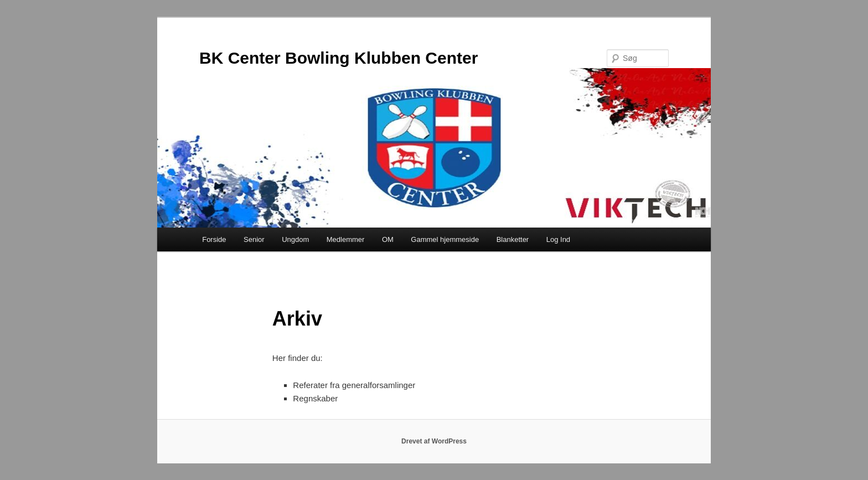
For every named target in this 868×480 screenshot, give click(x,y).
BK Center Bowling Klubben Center (339, 58)
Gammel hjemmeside (445, 239)
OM (388, 239)
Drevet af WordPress (434, 441)
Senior (254, 239)
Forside (214, 239)
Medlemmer (346, 239)
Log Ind (558, 239)
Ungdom (295, 239)
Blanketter (513, 239)
